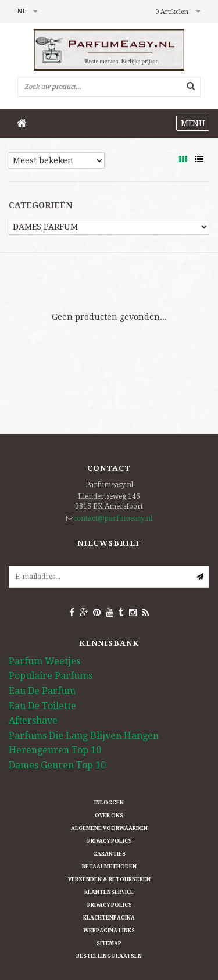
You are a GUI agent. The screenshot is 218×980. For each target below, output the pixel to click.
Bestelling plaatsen (109, 956)
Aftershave (33, 720)
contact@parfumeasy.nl (113, 518)
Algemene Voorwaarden (109, 828)
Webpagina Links (109, 931)
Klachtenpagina (109, 918)
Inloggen (109, 803)
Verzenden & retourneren (109, 879)
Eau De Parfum (42, 691)
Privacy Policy (109, 841)
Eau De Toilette (42, 706)
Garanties (109, 854)
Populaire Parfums (51, 676)
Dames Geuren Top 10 (57, 765)
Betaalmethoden (109, 867)
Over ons (109, 816)
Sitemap (109, 943)
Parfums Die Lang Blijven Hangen (84, 736)
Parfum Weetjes (44, 661)
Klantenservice (109, 892)
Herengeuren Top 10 (55, 750)
